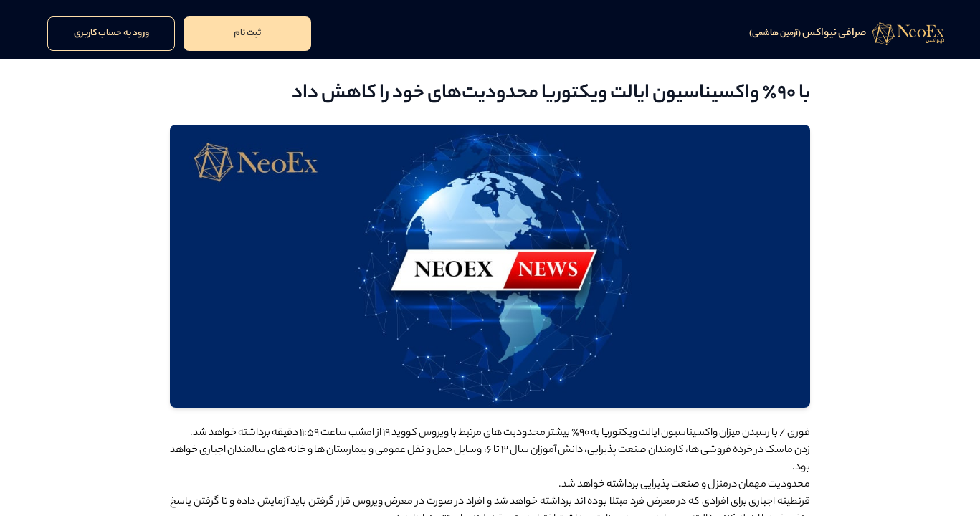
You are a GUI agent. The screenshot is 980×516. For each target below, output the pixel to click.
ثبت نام (247, 33)
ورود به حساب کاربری (111, 33)
